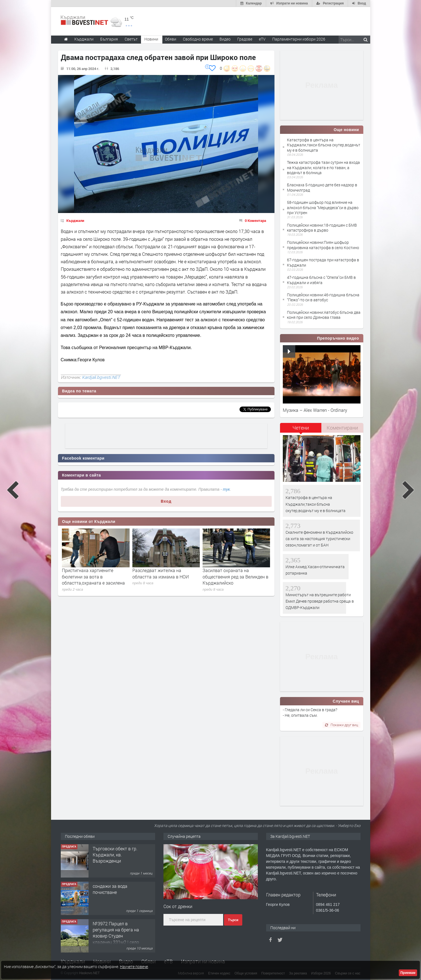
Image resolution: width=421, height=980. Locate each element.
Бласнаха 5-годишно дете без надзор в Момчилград (322, 187)
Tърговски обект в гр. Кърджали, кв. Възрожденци (115, 855)
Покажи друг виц (341, 725)
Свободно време (198, 39)
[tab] (301, 430)
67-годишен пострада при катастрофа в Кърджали (323, 262)
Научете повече (134, 967)
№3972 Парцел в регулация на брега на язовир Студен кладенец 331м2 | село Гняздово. (116, 936)
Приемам (408, 973)
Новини (151, 39)
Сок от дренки (178, 906)
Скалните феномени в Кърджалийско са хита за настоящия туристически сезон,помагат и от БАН (319, 539)
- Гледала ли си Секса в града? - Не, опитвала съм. (310, 712)
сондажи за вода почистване (110, 889)
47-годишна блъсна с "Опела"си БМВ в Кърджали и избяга (321, 280)
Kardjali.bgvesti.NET (101, 377)
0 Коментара (255, 220)
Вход (166, 501)
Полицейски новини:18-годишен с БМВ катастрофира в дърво (322, 228)
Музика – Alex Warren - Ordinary (315, 410)
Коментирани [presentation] (342, 428)
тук (226, 489)
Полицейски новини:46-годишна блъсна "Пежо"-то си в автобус (323, 297)
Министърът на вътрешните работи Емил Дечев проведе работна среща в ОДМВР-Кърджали (320, 601)
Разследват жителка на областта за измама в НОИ (161, 573)
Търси (233, 920)
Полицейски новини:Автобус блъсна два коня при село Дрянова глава (324, 315)
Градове (245, 39)
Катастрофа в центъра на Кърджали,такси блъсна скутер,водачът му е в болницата (324, 145)
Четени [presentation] (301, 428)
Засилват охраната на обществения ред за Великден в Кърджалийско (235, 577)
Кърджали (75, 220)
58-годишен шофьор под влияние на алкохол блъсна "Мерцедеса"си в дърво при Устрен (323, 207)
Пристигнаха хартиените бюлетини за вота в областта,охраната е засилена (93, 577)
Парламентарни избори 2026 (299, 39)
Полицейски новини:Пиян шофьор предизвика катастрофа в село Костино (323, 245)
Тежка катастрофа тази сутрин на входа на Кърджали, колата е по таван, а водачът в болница (323, 167)
